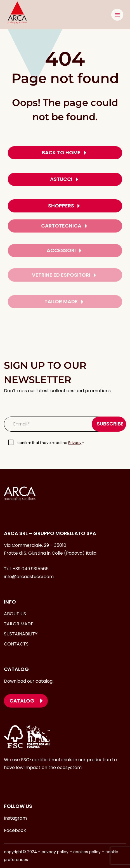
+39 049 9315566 (31, 569)
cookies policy (87, 852)
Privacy (75, 443)
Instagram (15, 818)
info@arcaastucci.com (29, 577)
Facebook (15, 830)
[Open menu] (117, 15)
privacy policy (55, 852)
